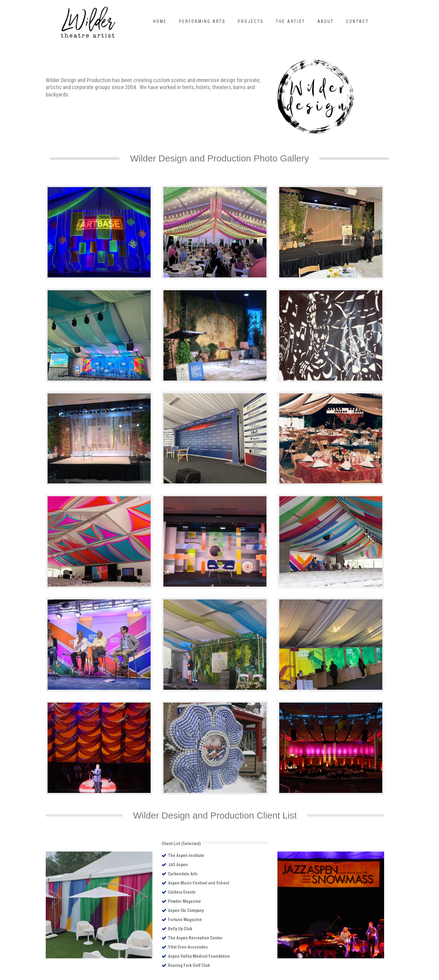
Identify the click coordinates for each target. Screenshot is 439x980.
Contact (357, 21)
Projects (251, 21)
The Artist (291, 21)
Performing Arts (202, 21)
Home (160, 21)
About (326, 21)
